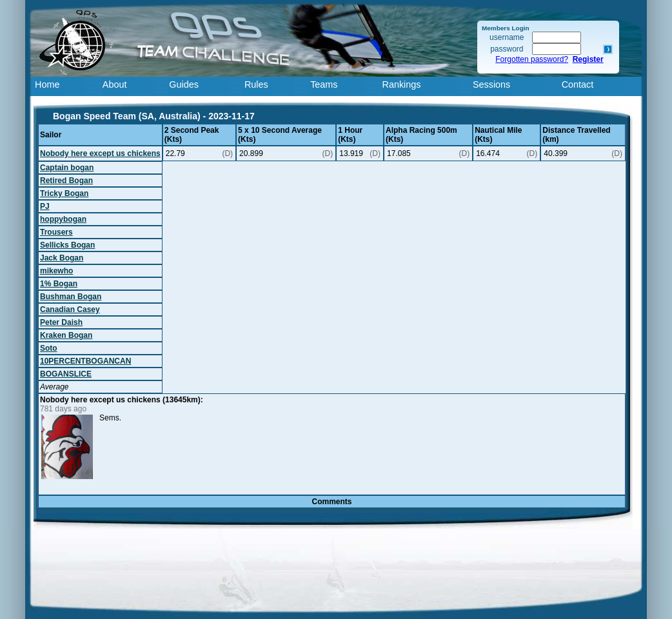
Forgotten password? (532, 59)
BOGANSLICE (66, 374)
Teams (324, 84)
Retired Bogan (66, 181)
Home (47, 84)
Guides (184, 84)
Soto (49, 348)
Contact (578, 84)
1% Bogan (59, 284)
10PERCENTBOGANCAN (85, 361)
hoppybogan (63, 219)
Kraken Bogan (66, 335)
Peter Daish (61, 322)
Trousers (56, 232)
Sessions (491, 84)
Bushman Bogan (71, 297)
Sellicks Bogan (67, 245)
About (115, 84)
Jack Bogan (62, 258)
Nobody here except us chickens (100, 153)
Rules (256, 84)
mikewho (56, 271)
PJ (45, 206)
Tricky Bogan (64, 193)
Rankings (402, 84)
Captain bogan (67, 168)
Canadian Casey (70, 309)
